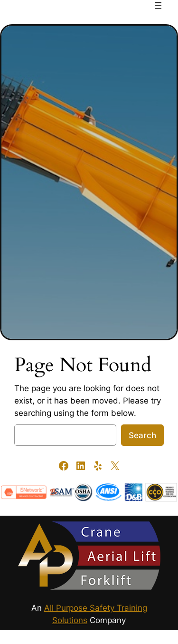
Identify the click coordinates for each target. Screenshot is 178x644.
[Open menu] (158, 6)
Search (142, 435)
